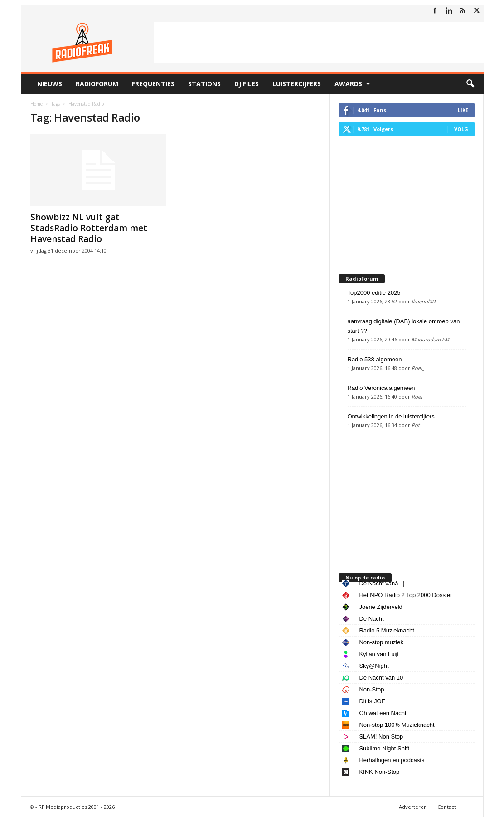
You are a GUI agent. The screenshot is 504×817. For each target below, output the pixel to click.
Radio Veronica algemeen (381, 388)
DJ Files (247, 84)
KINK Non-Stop (379, 772)
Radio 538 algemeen (375, 359)
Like (463, 110)
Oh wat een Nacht (383, 713)
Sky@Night (374, 666)
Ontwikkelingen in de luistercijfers (391, 416)
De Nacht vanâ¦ (381, 583)
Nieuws (50, 84)
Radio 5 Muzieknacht (386, 630)
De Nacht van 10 (381, 678)
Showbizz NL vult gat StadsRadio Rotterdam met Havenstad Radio (89, 228)
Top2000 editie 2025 (374, 293)
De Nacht (371, 619)
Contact (447, 807)
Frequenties (153, 84)
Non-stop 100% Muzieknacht (397, 725)
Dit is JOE (372, 701)
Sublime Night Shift (384, 748)
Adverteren (413, 807)
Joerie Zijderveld (380, 607)
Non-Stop (371, 689)
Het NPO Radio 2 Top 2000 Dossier (405, 595)
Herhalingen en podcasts (392, 760)
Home (36, 104)
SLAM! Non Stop (381, 737)
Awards (352, 84)
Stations (204, 84)
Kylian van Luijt (379, 654)
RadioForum (97, 84)
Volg (461, 129)
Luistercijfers (297, 84)
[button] (470, 84)
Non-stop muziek (381, 642)
